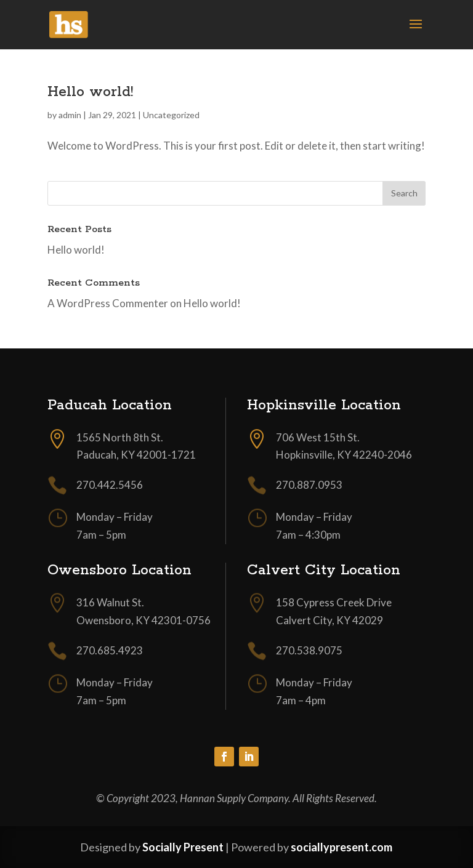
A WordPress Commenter (108, 303)
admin (70, 115)
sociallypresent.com (342, 847)
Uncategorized (171, 115)
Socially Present (183, 847)
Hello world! (90, 92)
